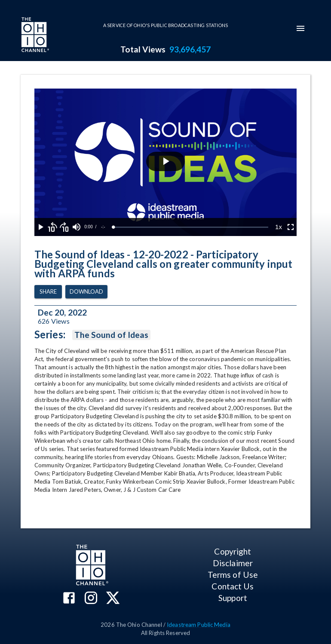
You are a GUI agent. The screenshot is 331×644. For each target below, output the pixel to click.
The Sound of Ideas (111, 335)
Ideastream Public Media (199, 625)
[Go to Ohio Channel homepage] (34, 36)
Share (48, 292)
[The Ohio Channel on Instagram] (91, 599)
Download (86, 292)
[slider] (191, 227)
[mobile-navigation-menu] (300, 28)
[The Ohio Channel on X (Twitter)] (113, 599)
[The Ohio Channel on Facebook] (69, 599)
